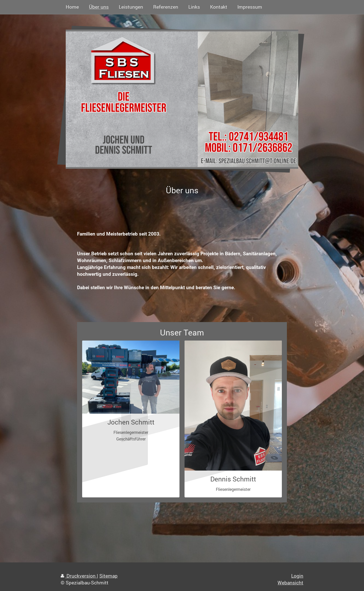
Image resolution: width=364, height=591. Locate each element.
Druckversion (79, 576)
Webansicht (290, 583)
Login (297, 576)
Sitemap (108, 576)
